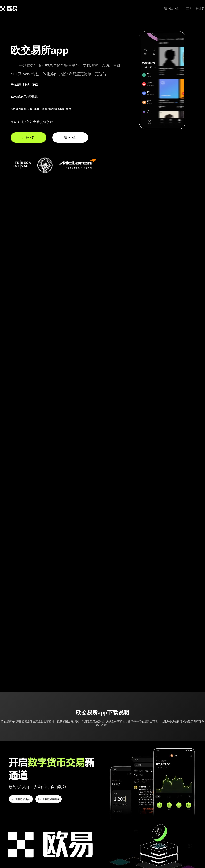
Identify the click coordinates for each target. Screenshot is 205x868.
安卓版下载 (172, 9)
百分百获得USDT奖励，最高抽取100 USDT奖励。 (43, 109)
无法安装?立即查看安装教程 (32, 122)
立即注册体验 (195, 9)
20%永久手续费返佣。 (26, 97)
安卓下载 (70, 138)
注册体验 (28, 138)
